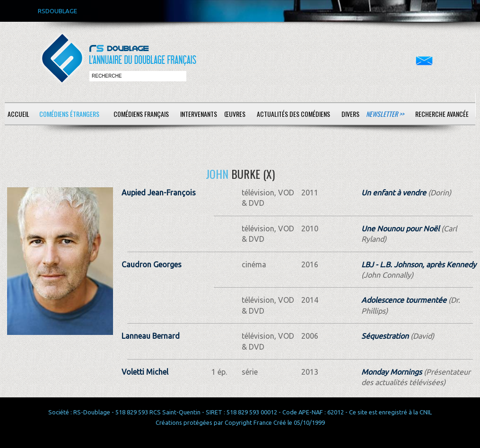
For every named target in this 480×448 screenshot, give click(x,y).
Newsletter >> (385, 114)
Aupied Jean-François (159, 193)
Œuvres (235, 114)
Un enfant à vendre (394, 193)
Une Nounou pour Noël (400, 228)
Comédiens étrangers (69, 114)
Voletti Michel (145, 372)
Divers (350, 114)
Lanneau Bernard (151, 336)
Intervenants (199, 114)
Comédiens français (141, 114)
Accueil (18, 114)
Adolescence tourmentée (404, 300)
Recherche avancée (442, 114)
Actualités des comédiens (293, 114)
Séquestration (385, 336)
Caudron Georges (152, 264)
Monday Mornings (392, 372)
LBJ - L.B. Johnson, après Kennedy (419, 264)
